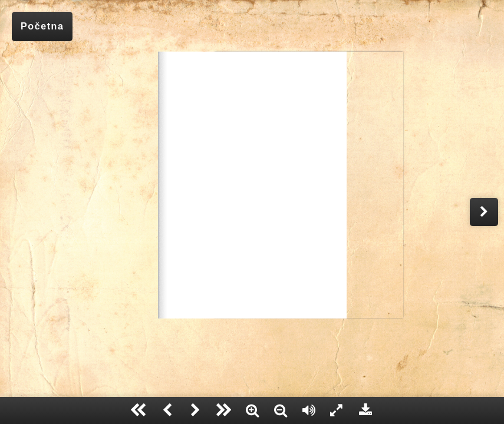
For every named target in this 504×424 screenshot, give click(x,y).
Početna (42, 26)
